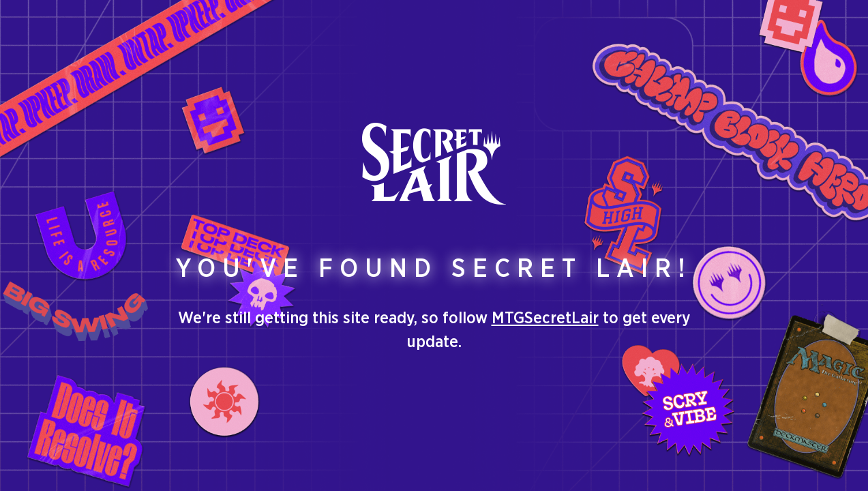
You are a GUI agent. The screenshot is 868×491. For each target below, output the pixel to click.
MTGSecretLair (545, 318)
